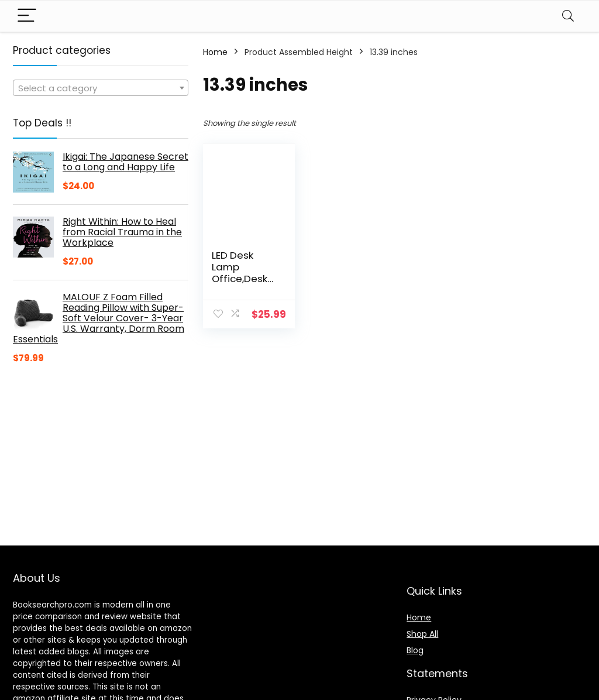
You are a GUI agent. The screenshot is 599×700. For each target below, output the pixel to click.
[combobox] (101, 88)
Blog (415, 650)
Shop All (422, 634)
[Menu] (27, 16)
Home (215, 52)
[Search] (568, 16)
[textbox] (101, 88)
